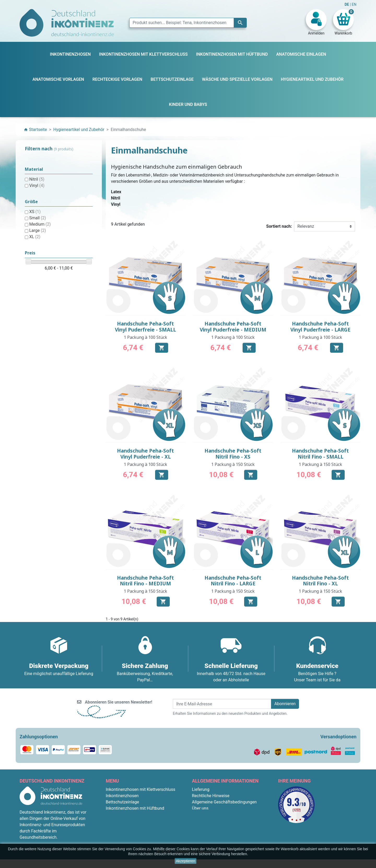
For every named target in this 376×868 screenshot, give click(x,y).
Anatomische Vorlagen (127, 815)
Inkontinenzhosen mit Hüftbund (135, 808)
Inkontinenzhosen (122, 796)
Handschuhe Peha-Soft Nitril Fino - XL (320, 581)
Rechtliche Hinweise (211, 796)
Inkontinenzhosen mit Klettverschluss (140, 789)
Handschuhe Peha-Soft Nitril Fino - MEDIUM (145, 581)
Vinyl (37, 185)
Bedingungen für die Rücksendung (224, 833)
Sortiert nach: (279, 226)
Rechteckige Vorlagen (126, 821)
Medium (40, 224)
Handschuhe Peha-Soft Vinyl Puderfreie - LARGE (320, 327)
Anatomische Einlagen (127, 840)
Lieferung (201, 789)
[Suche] (188, 23)
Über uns (200, 808)
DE (347, 4)
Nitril (37, 179)
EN (354, 4)
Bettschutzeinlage (122, 802)
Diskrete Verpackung (211, 821)
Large (38, 230)
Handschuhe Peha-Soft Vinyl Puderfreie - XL (145, 454)
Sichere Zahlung (207, 815)
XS (35, 212)
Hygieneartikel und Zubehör (131, 833)
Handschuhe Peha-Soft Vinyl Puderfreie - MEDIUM (233, 327)
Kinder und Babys (122, 827)
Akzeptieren (186, 861)
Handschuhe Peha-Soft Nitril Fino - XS (233, 454)
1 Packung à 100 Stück (145, 337)
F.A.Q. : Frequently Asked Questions (225, 827)
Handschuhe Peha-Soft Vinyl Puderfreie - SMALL (145, 327)
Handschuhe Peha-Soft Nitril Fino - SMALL (320, 454)
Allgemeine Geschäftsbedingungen (224, 802)
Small (38, 218)
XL (35, 237)
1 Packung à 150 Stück (233, 464)
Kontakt (199, 840)
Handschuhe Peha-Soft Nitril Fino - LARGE (233, 581)
